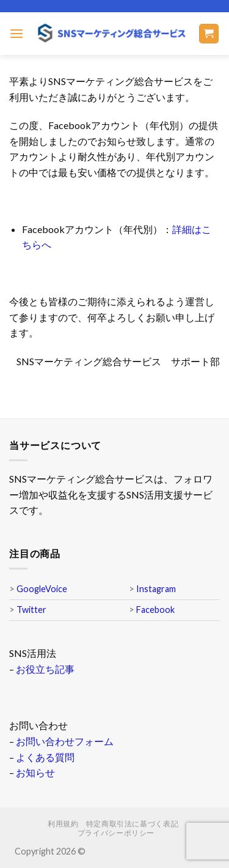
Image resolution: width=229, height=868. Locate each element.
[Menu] (16, 33)
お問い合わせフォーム (65, 741)
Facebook (155, 610)
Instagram (156, 589)
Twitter (31, 610)
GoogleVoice (42, 589)
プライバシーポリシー (116, 833)
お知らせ (35, 772)
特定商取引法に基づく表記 (132, 824)
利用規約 (63, 824)
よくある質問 (45, 757)
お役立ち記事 (45, 669)
